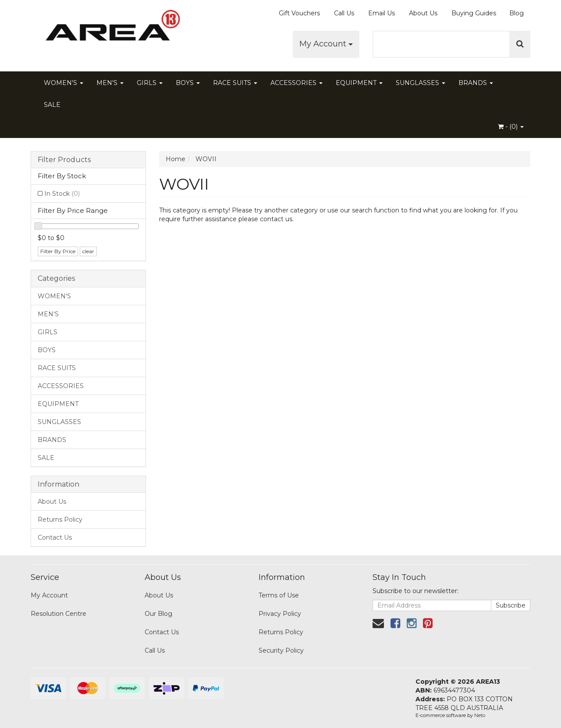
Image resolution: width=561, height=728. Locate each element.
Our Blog (158, 614)
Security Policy (281, 650)
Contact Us (55, 537)
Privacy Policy (280, 614)
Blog (517, 13)
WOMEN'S (64, 83)
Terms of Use (279, 595)
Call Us (344, 13)
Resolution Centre (59, 614)
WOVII (206, 159)
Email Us (382, 13)
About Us (423, 13)
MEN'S (110, 83)
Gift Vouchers (299, 13)
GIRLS (150, 83)
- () (511, 127)
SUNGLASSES (421, 83)
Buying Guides (474, 13)
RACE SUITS (235, 83)
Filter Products (64, 160)
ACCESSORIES (296, 83)
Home (176, 159)
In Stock (62, 194)
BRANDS (476, 83)
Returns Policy (60, 519)
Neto (480, 715)
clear (88, 251)
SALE (52, 105)
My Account (326, 44)
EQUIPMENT (359, 83)
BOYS (188, 83)
